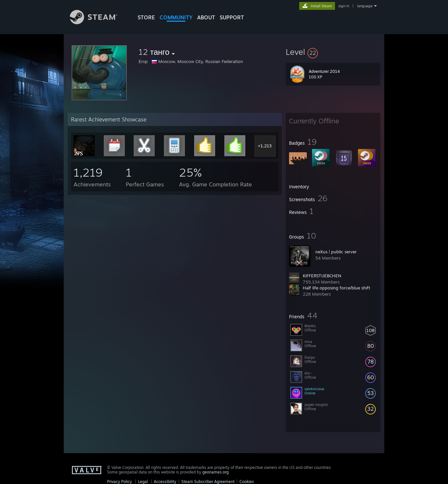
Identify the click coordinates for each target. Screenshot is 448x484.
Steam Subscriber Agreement (208, 482)
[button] (333, 52)
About (206, 17)
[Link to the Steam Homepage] (99, 22)
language (365, 6)
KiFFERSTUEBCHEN (322, 276)
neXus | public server (336, 252)
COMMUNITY (176, 17)
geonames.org (215, 472)
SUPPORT (232, 17)
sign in (344, 6)
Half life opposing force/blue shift (336, 288)
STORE (146, 17)
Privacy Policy (120, 482)
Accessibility (165, 482)
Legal (143, 482)
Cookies (247, 482)
